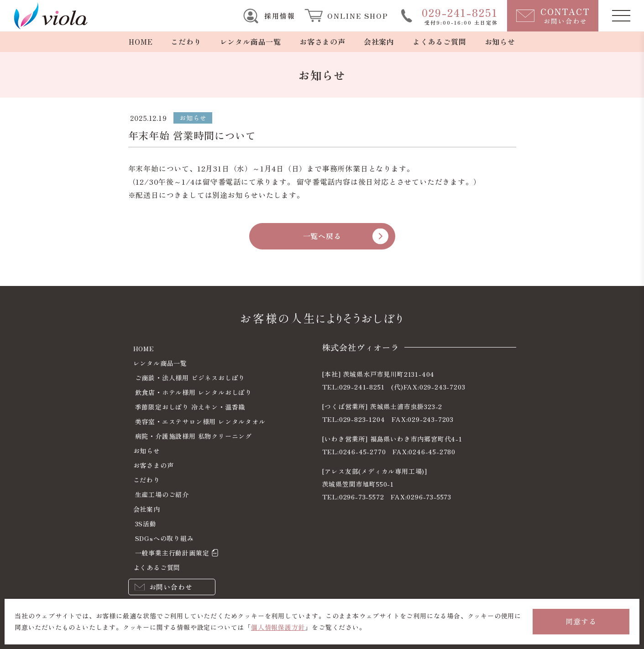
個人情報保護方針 (278, 627)
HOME (141, 42)
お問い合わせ (171, 587)
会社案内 (379, 42)
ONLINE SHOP (358, 16)
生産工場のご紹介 (162, 494)
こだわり (186, 42)
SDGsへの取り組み (165, 538)
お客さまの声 (322, 42)
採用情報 (280, 16)
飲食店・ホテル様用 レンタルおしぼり (194, 392)
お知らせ (500, 42)
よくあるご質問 (440, 42)
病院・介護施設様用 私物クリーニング (194, 436)
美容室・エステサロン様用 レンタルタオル (200, 421)
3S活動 (146, 524)
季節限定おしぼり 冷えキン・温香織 (190, 407)
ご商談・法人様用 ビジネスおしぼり (190, 378)
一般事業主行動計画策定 (172, 553)
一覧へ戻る (322, 236)
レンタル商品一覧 (251, 42)
